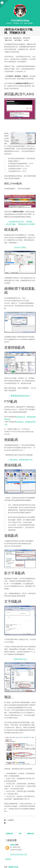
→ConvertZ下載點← (20, 247)
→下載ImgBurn (13, 460)
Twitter (27, 38)
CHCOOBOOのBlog (20, 21)
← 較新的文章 (9, 833)
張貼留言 (8, 859)
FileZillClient (20, 422)
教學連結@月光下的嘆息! (27, 224)
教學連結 (29, 222)
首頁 (20, 833)
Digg (26, 40)
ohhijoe (13, 845)
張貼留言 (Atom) (13, 867)
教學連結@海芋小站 (26, 460)
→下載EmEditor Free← (20, 659)
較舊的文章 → (31, 833)
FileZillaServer (21, 417)
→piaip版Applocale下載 (16, 222)
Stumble (18, 40)
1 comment (10, 820)
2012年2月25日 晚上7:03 (18, 854)
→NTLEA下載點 (10, 224)
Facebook (17, 38)
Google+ (9, 40)
